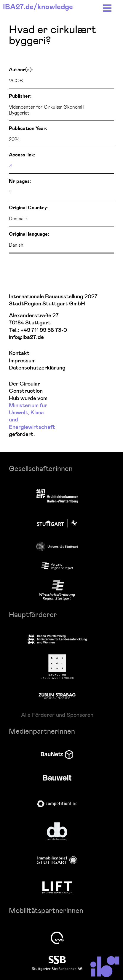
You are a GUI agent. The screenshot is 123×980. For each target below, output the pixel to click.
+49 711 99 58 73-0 (44, 330)
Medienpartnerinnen (42, 731)
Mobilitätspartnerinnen (46, 910)
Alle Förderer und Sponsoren (57, 715)
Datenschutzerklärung (29, 368)
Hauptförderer (33, 614)
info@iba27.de (26, 337)
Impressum (22, 361)
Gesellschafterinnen (41, 468)
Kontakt (19, 353)
